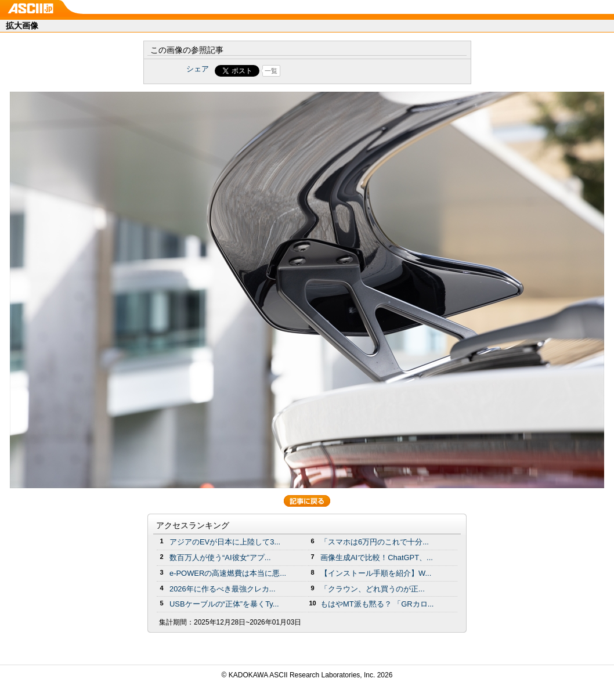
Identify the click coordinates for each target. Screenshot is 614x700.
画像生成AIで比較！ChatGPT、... (377, 558)
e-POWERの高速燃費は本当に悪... (228, 573)
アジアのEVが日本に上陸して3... (225, 542)
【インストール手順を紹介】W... (376, 573)
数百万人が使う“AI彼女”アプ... (220, 558)
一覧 (271, 71)
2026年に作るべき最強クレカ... (223, 589)
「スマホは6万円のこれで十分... (375, 542)
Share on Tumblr (350, 71)
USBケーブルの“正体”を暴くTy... (224, 604)
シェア (198, 69)
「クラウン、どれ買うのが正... (373, 589)
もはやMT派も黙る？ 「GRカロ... (377, 604)
